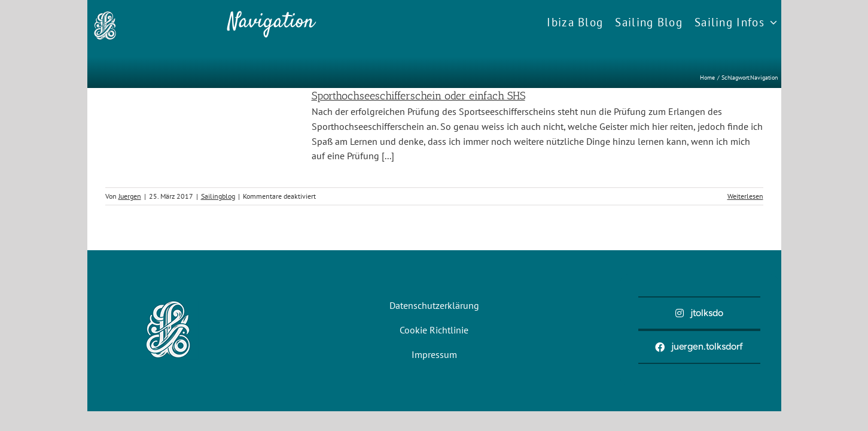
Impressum (434, 354)
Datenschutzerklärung (434, 305)
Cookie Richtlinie (434, 330)
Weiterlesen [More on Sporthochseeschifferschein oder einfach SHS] (745, 196)
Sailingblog (218, 196)
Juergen (130, 196)
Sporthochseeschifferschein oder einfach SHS (418, 96)
